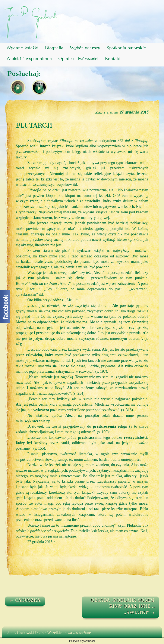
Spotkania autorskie (126, 48)
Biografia (54, 48)
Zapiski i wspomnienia (29, 59)
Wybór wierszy (85, 48)
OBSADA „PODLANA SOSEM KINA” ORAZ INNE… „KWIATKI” (123, 607)
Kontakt (113, 59)
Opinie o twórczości (78, 59)
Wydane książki (22, 48)
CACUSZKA (25, 601)
